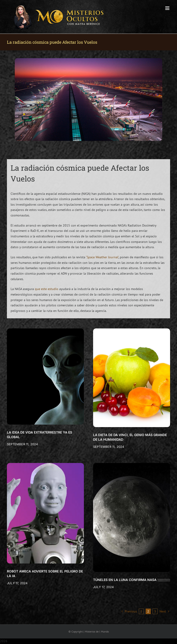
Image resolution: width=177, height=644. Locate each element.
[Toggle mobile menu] (168, 8)
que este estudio (47, 289)
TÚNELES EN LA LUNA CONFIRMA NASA (125, 580)
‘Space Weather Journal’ (102, 257)
